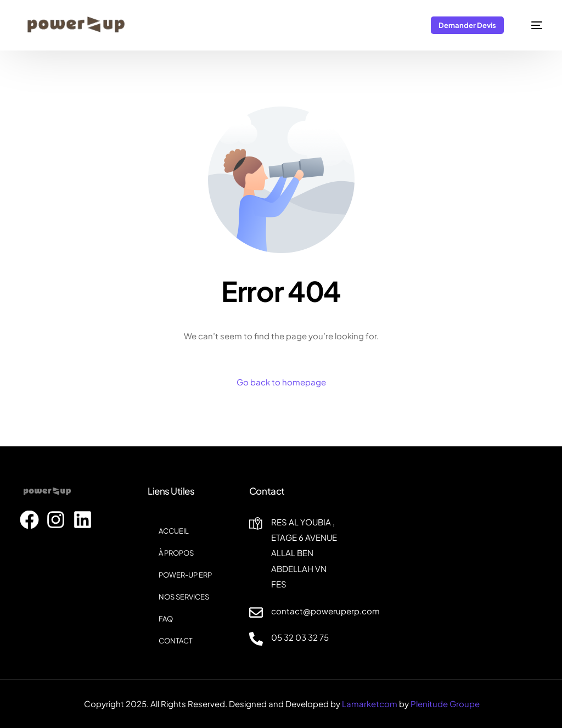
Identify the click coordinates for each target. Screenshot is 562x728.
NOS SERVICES (184, 597)
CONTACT (176, 641)
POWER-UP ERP (185, 575)
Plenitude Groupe (445, 704)
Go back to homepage (281, 382)
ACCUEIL (174, 531)
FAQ (166, 619)
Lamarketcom (370, 704)
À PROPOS (176, 553)
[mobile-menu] (531, 25)
